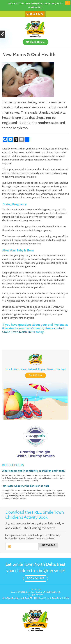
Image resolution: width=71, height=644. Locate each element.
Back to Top (36, 589)
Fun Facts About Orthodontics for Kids (25, 486)
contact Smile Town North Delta (33, 330)
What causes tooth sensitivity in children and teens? (34, 471)
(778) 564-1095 (35, 14)
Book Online (37, 42)
